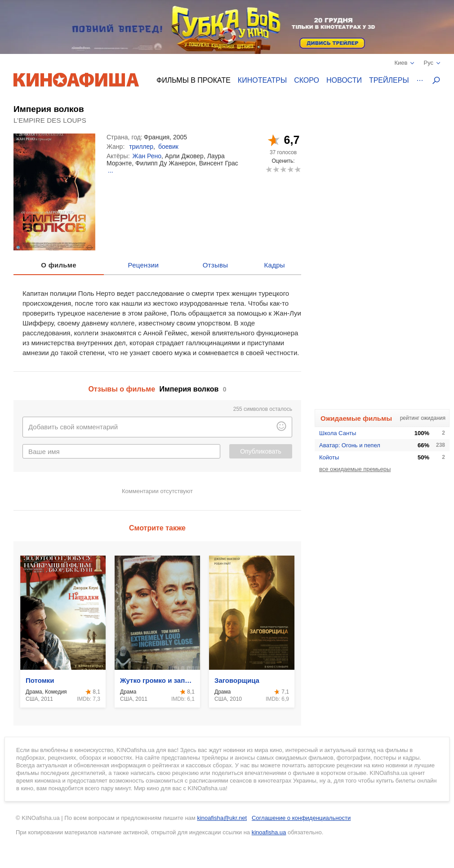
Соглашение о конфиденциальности (301, 818)
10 (297, 169)
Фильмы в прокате (194, 80)
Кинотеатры (262, 80)
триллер (141, 147)
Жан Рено (147, 156)
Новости (344, 80)
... (111, 170)
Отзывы (216, 265)
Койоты (329, 457)
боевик (168, 147)
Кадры (275, 265)
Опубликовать (261, 451)
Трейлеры (389, 80)
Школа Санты (338, 433)
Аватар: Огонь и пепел (350, 445)
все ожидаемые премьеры (355, 469)
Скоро (307, 80)
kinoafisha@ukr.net (222, 818)
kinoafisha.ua (269, 832)
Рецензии (144, 265)
